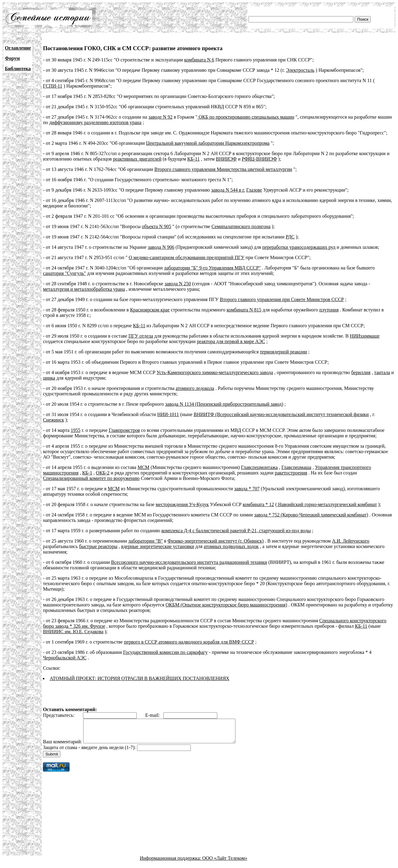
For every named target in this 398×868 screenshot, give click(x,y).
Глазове (254, 190)
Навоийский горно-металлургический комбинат (327, 504)
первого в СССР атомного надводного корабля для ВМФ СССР (189, 642)
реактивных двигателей (137, 159)
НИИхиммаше (365, 336)
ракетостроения (291, 473)
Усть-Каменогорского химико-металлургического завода (215, 372)
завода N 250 (178, 284)
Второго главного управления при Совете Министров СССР (282, 299)
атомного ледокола (195, 388)
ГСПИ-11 (53, 86)
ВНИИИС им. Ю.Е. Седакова (73, 632)
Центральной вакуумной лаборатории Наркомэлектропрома (208, 143)
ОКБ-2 (103, 473)
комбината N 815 (244, 310)
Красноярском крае (150, 310)
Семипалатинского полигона (241, 226)
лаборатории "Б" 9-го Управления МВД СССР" (213, 268)
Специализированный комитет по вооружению (91, 478)
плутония (329, 310)
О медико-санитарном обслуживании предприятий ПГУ (187, 257)
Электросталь (300, 70)
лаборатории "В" (146, 541)
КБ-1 (87, 473)
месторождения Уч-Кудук (182, 504)
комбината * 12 (258, 504)
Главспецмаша (296, 467)
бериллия (361, 372)
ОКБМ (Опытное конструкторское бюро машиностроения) (226, 605)
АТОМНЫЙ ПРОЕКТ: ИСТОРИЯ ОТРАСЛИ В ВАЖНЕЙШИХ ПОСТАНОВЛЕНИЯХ (139, 678)
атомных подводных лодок (231, 546)
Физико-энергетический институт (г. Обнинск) (216, 541)
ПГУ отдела (141, 336)
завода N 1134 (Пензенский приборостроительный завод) (224, 404)
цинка (49, 378)
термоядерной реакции (283, 352)
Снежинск (53, 420)
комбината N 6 (199, 60)
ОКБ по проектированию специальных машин (246, 117)
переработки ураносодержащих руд (299, 247)
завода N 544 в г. (228, 190)
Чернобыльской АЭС (65, 658)
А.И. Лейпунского (351, 541)
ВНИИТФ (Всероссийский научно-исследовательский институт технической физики (281, 414)
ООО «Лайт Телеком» (225, 863)
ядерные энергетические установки (158, 546)
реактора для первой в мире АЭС (231, 341)
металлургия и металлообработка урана (84, 289)
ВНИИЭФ (226, 159)
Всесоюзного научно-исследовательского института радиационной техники (189, 562)
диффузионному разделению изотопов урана (95, 122)
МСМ (144, 467)
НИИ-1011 (168, 414)
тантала (382, 372)
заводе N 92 (160, 117)
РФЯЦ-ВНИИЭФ (259, 159)
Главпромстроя (124, 430)
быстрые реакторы (98, 546)
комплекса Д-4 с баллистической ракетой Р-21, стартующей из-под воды (236, 531)
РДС (290, 237)
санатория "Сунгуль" (64, 273)
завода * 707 (247, 489)
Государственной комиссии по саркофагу (165, 652)
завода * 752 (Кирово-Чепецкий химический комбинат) (311, 515)
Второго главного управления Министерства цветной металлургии (223, 169)
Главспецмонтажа (259, 467)
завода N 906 (161, 247)
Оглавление (18, 48)
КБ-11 (194, 159)
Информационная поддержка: (171, 863)
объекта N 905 (157, 226)
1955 (76, 430)
